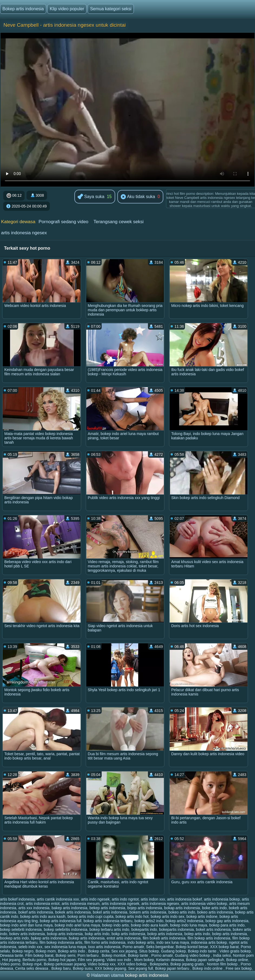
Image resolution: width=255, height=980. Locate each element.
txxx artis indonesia (104, 947)
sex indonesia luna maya (65, 947)
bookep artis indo (14, 938)
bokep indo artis (115, 925)
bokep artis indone (202, 917)
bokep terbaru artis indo (109, 929)
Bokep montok (114, 955)
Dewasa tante (12, 955)
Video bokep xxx (101, 964)
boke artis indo (214, 908)
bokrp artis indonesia (165, 934)
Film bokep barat (39, 955)
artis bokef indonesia (17, 899)
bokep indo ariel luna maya (77, 925)
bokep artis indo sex (168, 917)
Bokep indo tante (203, 951)
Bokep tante (139, 955)
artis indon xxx (153, 899)
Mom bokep (144, 960)
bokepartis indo (144, 929)
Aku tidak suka (138, 197)
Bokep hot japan (62, 960)
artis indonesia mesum (81, 904)
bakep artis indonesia (69, 908)
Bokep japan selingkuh (205, 960)
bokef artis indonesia (36, 912)
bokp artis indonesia (129, 934)
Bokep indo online (208, 968)
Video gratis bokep (235, 951)
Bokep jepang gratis (188, 964)
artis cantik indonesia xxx (58, 899)
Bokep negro (23, 951)
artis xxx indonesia (34, 908)
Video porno (10, 964)
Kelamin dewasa (170, 960)
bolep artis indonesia (230, 934)
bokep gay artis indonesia (227, 921)
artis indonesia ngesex (24, 233)
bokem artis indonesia (148, 912)
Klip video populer (67, 9)
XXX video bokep (133, 964)
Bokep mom (46, 951)
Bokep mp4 (32, 964)
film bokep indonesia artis (61, 942)
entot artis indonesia (124, 938)
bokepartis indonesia (176, 929)
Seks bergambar (160, 947)
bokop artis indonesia (65, 934)
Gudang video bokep (193, 955)
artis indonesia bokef (184, 899)
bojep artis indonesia (145, 908)
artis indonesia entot (43, 904)
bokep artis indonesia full (61, 921)
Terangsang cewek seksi (119, 222)
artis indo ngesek (95, 899)
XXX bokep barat (224, 947)
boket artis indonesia (213, 929)
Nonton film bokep (223, 964)
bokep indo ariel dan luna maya (26, 925)
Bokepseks (159, 964)
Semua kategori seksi (111, 9)
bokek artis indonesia (73, 912)
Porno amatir (133, 947)
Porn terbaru (88, 955)
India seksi (222, 955)
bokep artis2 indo (149, 921)
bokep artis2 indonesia (184, 921)
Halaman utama (107, 975)
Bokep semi (65, 955)
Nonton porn (244, 955)
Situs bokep (149, 951)
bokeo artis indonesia (215, 912)
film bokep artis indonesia (209, 938)
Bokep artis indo (72, 951)
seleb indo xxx (30, 947)
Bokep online (237, 960)
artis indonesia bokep (222, 899)
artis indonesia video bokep (204, 904)
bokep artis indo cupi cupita (91, 917)
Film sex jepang (91, 960)
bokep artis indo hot (132, 917)
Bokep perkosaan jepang (65, 964)
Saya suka (91, 197)
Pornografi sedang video (64, 222)
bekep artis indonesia (107, 908)
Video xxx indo (119, 960)
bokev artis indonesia (27, 934)
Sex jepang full (141, 968)
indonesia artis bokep (209, 942)
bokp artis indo (97, 934)
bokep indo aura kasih (149, 925)
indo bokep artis (141, 942)
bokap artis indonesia (182, 908)
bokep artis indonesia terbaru (108, 921)
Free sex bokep (239, 968)
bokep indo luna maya (189, 925)
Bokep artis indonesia (23, 9)
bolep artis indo (197, 934)
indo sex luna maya (173, 942)
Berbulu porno (34, 960)
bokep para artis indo (227, 925)
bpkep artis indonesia (49, 938)
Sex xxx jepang (124, 951)
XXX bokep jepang (110, 968)
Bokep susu (83, 968)
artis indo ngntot (125, 899)
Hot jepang (11, 960)
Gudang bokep (173, 951)
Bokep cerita (99, 951)
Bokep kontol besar (192, 947)
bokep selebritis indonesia (66, 929)
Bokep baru (61, 968)
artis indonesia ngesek (120, 904)
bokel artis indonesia (110, 912)
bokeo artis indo (182, 912)
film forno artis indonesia (105, 942)
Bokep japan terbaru (173, 968)
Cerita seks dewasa (32, 968)
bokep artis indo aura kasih (43, 917)
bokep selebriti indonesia (21, 929)
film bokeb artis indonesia (164, 938)
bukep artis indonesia (87, 938)
